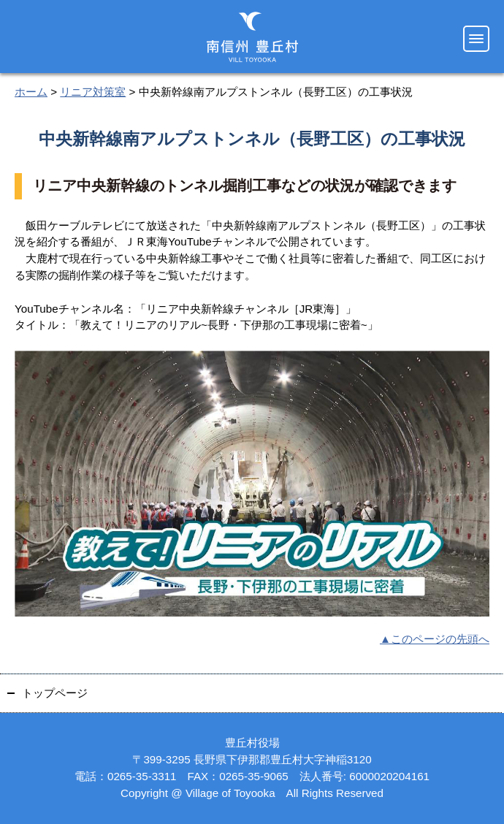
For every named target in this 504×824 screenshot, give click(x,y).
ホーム (31, 92)
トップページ (55, 693)
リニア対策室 (93, 92)
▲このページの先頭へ (435, 639)
